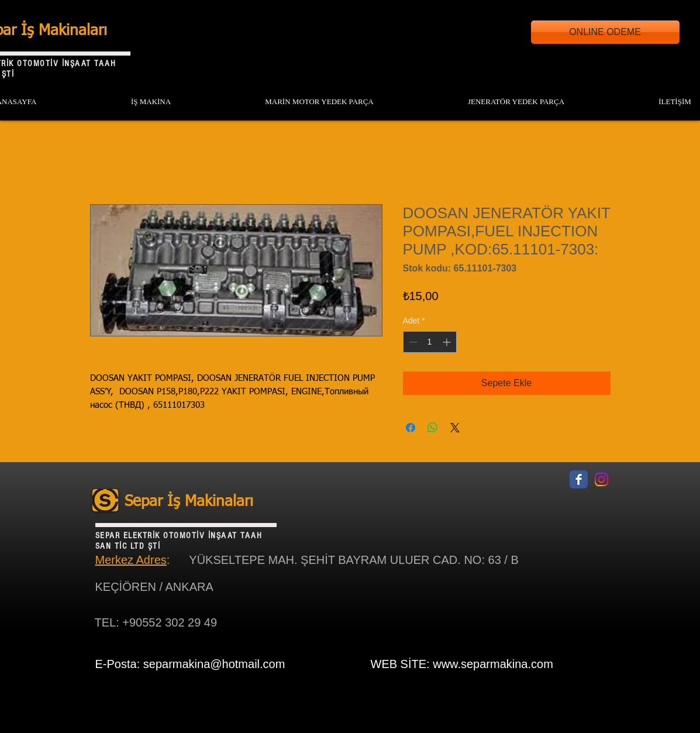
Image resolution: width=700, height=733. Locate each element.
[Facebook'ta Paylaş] (411, 428)
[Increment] (448, 342)
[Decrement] (412, 342)
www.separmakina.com (493, 664)
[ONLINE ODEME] (605, 32)
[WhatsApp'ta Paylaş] (433, 428)
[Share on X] (455, 428)
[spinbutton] (430, 342)
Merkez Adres (131, 560)
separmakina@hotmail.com (214, 664)
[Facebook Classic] (579, 479)
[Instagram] (601, 479)
